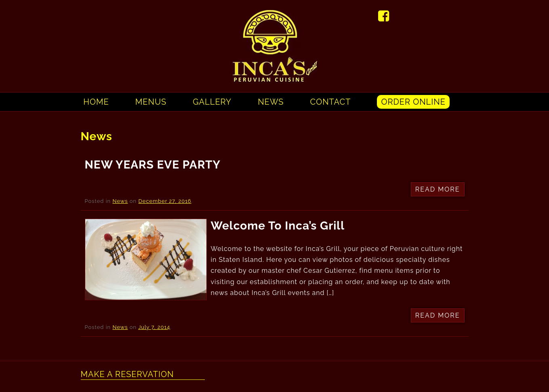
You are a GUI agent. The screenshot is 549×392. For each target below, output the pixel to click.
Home (96, 102)
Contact (331, 102)
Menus (151, 102)
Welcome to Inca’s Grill (278, 226)
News (271, 102)
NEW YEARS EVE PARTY (153, 165)
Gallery (212, 102)
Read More (438, 189)
